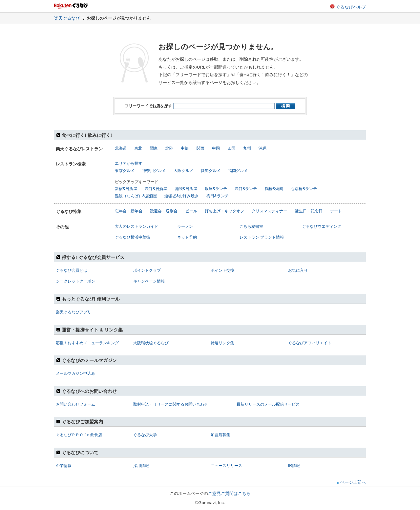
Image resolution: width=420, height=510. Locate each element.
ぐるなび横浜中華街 (133, 237)
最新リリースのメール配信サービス (268, 404)
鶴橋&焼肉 (274, 189)
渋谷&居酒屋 (156, 189)
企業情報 (64, 466)
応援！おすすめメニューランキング (87, 343)
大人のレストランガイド (136, 226)
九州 (247, 148)
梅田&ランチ (218, 196)
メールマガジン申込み (75, 373)
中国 (216, 148)
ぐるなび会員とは (72, 270)
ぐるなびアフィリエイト (310, 343)
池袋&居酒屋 (186, 189)
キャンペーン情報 (149, 281)
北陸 (169, 148)
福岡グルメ (238, 171)
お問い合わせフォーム (75, 404)
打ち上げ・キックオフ (224, 211)
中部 (185, 148)
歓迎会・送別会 (164, 211)
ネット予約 (187, 237)
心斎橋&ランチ (304, 189)
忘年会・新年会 (129, 211)
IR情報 (294, 466)
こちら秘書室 (251, 226)
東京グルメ (125, 171)
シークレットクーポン (75, 281)
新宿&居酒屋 (126, 189)
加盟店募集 (220, 435)
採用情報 (141, 466)
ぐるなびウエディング (322, 226)
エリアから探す (129, 163)
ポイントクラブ (147, 270)
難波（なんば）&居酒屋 (136, 196)
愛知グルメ (211, 171)
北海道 (121, 148)
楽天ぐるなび (67, 18)
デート (336, 211)
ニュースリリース (226, 466)
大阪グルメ (183, 171)
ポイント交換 (222, 270)
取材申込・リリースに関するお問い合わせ (171, 404)
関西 (200, 148)
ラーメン (185, 226)
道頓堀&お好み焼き (181, 196)
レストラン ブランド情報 (262, 237)
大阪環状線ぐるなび (151, 343)
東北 (138, 148)
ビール (191, 211)
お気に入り (298, 270)
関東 (154, 148)
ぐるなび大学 (145, 435)
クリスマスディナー (269, 211)
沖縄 (262, 148)
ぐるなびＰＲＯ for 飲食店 (79, 435)
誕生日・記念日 (309, 211)
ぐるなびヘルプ (351, 7)
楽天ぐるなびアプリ (73, 312)
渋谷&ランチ (246, 189)
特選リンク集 (222, 343)
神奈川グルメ (154, 171)
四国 (231, 148)
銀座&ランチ (216, 189)
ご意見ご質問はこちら (229, 493)
